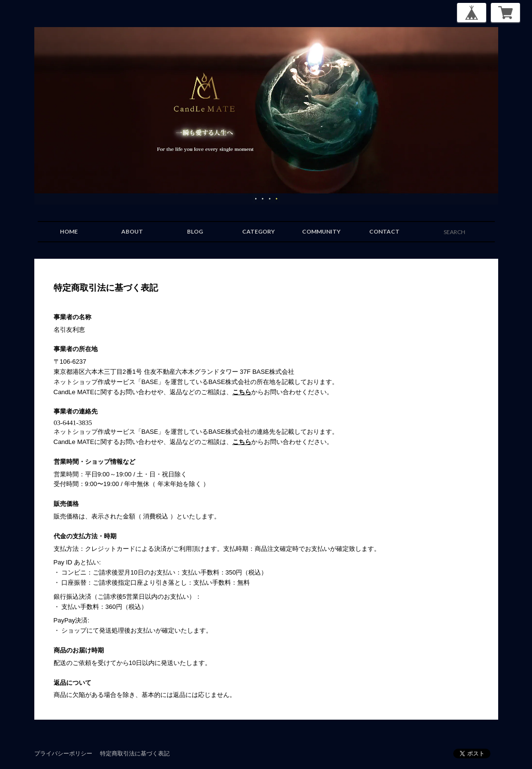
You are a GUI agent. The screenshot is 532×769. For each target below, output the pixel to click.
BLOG (195, 231)
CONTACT (384, 231)
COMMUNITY (321, 231)
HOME (69, 231)
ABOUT (132, 231)
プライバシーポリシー (63, 753)
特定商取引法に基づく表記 (135, 753)
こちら (242, 392)
